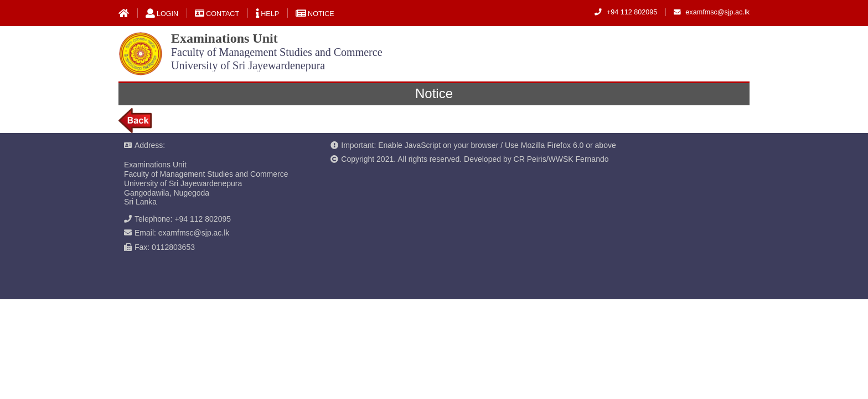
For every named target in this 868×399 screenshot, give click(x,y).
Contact (217, 14)
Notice (315, 14)
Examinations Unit (277, 51)
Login (162, 14)
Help (267, 14)
